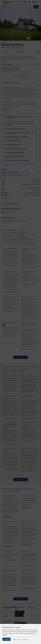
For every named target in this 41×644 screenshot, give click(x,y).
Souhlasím (7, 639)
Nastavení (25, 639)
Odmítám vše (16, 639)
